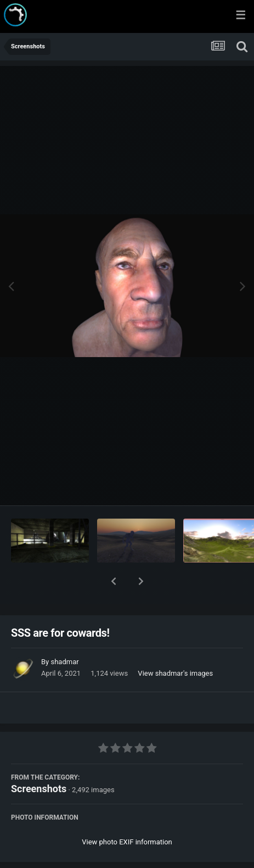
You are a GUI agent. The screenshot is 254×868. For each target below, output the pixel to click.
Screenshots (39, 760)
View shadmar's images (175, 645)
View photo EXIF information (127, 813)
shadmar (64, 633)
